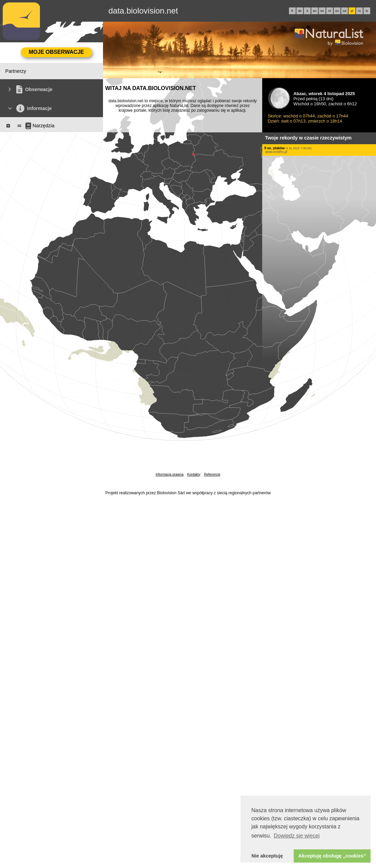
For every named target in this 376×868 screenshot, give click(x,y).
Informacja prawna (169, 474)
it (307, 11)
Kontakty (194, 474)
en (315, 11)
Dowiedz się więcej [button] (297, 836)
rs (359, 11)
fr (292, 11)
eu (337, 11)
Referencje (212, 474)
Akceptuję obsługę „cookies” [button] (332, 856)
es (322, 11)
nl (329, 11)
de (300, 11)
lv (367, 11)
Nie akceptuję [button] (267, 856)
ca (344, 11)
